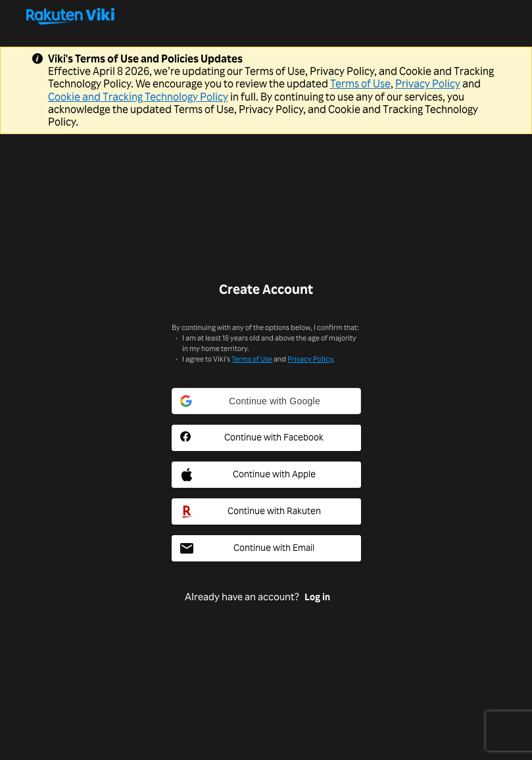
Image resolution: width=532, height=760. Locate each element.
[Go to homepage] (266, 16)
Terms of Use (360, 83)
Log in (317, 597)
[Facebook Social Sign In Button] (266, 438)
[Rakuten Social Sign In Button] (266, 511)
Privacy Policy (428, 83)
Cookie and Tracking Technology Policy (138, 97)
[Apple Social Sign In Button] (266, 475)
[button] (266, 401)
